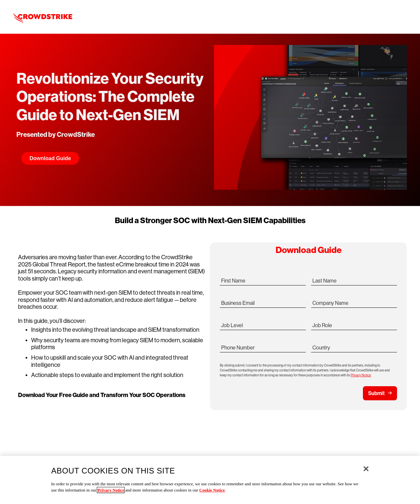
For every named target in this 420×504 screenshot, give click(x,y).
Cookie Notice (212, 490)
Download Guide (50, 158)
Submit (376, 393)
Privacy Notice (361, 375)
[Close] (366, 469)
